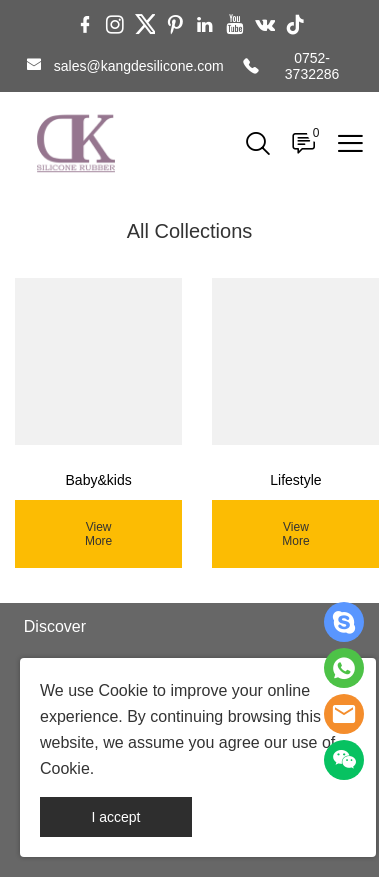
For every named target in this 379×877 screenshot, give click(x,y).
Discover (55, 626)
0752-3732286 (312, 66)
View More (98, 534)
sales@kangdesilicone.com (139, 66)
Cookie (123, 690)
